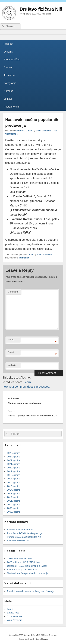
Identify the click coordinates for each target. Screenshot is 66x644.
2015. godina (14, 486)
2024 (31, 255)
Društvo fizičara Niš (41, 9)
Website (12, 365)
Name (11, 340)
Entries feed (13, 613)
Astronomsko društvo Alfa (20, 530)
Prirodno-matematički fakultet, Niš (24, 537)
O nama (8, 52)
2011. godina (14, 501)
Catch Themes (42, 639)
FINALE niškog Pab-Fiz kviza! (23, 570)
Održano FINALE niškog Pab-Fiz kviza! (27, 566)
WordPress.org (15, 620)
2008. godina (14, 512)
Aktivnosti (9, 75)
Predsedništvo (12, 59)
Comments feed (15, 616)
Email (11, 352)
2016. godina (14, 482)
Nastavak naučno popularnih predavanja (28, 573)
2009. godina (14, 508)
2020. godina (14, 468)
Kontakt (8, 91)
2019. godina (14, 471)
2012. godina (14, 497)
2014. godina (14, 490)
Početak (8, 44)
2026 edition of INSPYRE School (24, 562)
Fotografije (10, 83)
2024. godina (14, 457)
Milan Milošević (43, 131)
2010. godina (14, 504)
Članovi (8, 67)
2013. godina (14, 493)
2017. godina (14, 479)
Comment (14, 292)
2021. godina (14, 464)
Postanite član (12, 107)
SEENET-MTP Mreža (18, 541)
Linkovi (8, 99)
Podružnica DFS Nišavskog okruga (25, 533)
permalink (24, 258)
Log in (10, 609)
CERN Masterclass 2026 (20, 559)
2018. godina (14, 475)
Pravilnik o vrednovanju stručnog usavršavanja (31, 591)
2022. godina (14, 460)
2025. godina (14, 453)
